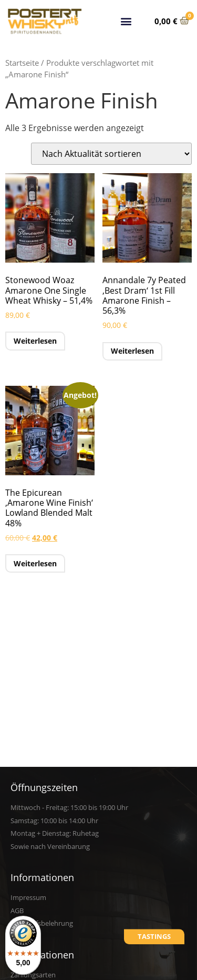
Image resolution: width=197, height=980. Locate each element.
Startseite (22, 63)
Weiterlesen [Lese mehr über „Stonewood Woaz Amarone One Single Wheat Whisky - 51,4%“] (35, 341)
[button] (126, 20)
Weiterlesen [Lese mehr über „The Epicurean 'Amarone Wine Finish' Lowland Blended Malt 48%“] (35, 563)
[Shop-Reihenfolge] (111, 154)
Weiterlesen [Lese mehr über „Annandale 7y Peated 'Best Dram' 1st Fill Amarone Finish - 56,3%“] (132, 351)
